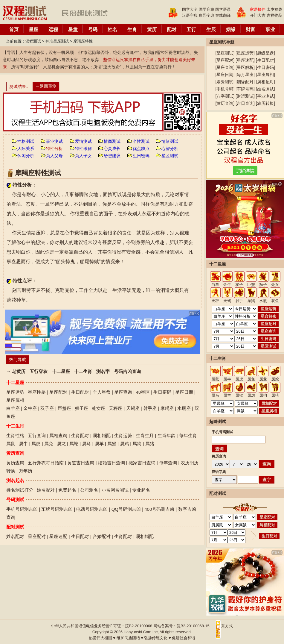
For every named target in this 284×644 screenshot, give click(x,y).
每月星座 (245, 75)
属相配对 (265, 82)
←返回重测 (46, 86)
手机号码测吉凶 (22, 509)
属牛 (23, 444)
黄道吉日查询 (81, 463)
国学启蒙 (207, 9)
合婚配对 (102, 536)
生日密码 (141, 156)
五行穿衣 (39, 371)
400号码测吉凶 (159, 509)
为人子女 (83, 156)
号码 (93, 29)
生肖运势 (123, 435)
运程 (53, 29)
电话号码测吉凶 (92, 509)
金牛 (227, 285)
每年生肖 (188, 435)
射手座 (150, 408)
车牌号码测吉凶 (57, 509)
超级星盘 (265, 53)
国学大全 (190, 9)
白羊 (215, 285)
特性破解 (83, 149)
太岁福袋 (274, 9)
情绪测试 (170, 141)
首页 (14, 29)
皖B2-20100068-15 (193, 626)
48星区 (143, 392)
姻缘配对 (245, 82)
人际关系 (26, 149)
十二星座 (61, 371)
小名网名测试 (115, 490)
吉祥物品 (274, 15)
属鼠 (11, 444)
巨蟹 (251, 285)
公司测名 (89, 490)
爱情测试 (83, 141)
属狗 (137, 444)
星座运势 (15, 392)
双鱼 (275, 301)
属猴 (112, 444)
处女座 (99, 408)
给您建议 (112, 156)
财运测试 (245, 96)
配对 (172, 29)
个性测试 (141, 141)
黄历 (152, 29)
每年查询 (168, 463)
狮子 (263, 285)
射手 (239, 301)
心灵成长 (112, 149)
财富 (251, 29)
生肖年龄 (167, 435)
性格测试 (26, 141)
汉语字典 (190, 15)
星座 (33, 29)
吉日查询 (245, 103)
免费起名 (67, 490)
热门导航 (18, 360)
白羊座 (13, 408)
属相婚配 (102, 435)
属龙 (61, 444)
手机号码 (225, 89)
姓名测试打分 (20, 490)
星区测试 (170, 156)
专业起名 (141, 490)
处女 (275, 285)
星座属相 (15, 400)
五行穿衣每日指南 (46, 463)
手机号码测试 (222, 432)
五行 (191, 29)
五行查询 (37, 435)
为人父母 (54, 156)
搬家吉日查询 (142, 463)
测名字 (103, 371)
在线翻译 (223, 15)
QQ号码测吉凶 (126, 509)
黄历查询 (15, 463)
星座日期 (184, 392)
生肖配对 (80, 435)
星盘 (73, 29)
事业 (270, 29)
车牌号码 (245, 89)
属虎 (36, 444)
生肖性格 (15, 435)
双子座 (47, 408)
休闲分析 (26, 156)
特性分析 (54, 149)
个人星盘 (102, 392)
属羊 (99, 444)
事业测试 (54, 141)
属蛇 (74, 444)
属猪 (150, 444)
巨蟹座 (64, 408)
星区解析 (245, 67)
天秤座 (116, 408)
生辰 (211, 29)
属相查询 (58, 435)
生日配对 (80, 392)
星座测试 (225, 53)
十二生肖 (83, 371)
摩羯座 (167, 408)
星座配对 (58, 392)
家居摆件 (258, 9)
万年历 (26, 471)
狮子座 (81, 408)
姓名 (112, 29)
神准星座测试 (57, 41)
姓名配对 (46, 490)
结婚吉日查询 (112, 463)
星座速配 (58, 536)
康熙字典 (207, 15)
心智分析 (170, 149)
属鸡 (124, 444)
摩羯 (251, 301)
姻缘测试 (225, 82)
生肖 (132, 29)
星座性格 (37, 392)
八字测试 (225, 96)
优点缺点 (141, 149)
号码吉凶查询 (127, 371)
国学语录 (223, 9)
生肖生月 (145, 435)
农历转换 (265, 103)
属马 (86, 444)
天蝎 (227, 301)
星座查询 (123, 392)
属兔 (49, 444)
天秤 (215, 301)
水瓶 (263, 301)
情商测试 (112, 141)
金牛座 (30, 408)
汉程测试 (33, 41)
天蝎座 (133, 408)
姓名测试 (265, 89)
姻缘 (231, 29)
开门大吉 (258, 15)
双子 (239, 285)
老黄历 (19, 371)
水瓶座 (184, 408)
